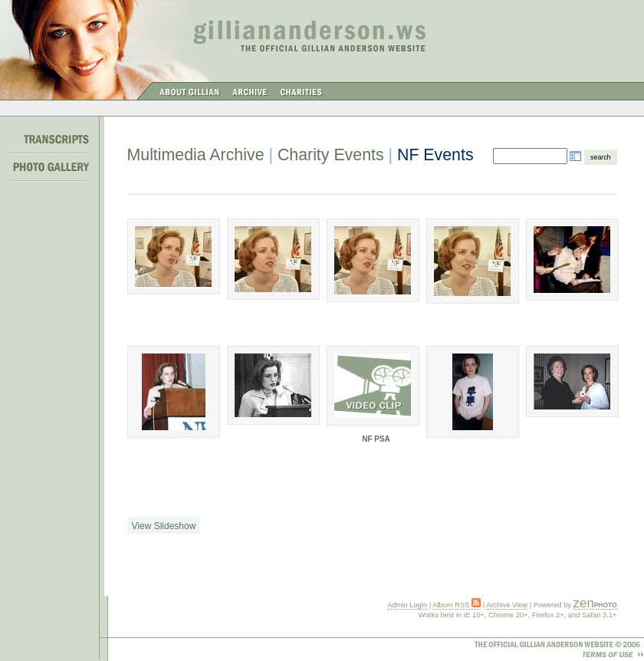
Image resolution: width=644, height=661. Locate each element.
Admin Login (407, 605)
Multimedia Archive (196, 155)
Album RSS (457, 605)
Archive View (507, 605)
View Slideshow (164, 526)
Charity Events (331, 155)
